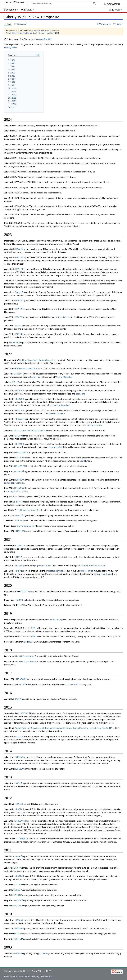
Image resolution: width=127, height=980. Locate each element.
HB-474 (20, 679)
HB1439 (18, 458)
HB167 (17, 300)
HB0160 (18, 920)
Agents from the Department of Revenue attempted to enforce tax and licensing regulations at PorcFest (62, 728)
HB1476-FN (20, 466)
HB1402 (17, 821)
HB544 (17, 895)
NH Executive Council (23, 368)
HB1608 (18, 488)
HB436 (17, 953)
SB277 (16, 502)
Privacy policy (10, 976)
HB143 (18, 900)
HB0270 (23, 713)
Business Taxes (86, 571)
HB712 (24, 592)
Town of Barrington (25, 526)
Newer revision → (48, 33)
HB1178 (18, 391)
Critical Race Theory (103, 574)
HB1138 (18, 757)
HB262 (17, 890)
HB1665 (18, 934)
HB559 (18, 600)
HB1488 (18, 480)
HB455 (53, 620)
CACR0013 (21, 839)
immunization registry (14, 483)
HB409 (18, 249)
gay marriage (44, 953)
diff (8, 33)
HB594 (17, 309)
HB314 (17, 436)
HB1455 (16, 374)
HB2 (16, 326)
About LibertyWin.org (29, 976)
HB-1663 (18, 444)
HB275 (18, 257)
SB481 (16, 699)
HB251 (17, 334)
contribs (49, 30)
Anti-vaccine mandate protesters (28, 430)
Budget (18, 292)
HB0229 (17, 906)
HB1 (30, 642)
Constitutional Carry (77, 684)
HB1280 (20, 531)
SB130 (18, 565)
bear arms (80, 394)
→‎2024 (56, 30)
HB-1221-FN (20, 452)
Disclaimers (46, 976)
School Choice (64, 317)
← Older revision (17, 33)
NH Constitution (26, 656)
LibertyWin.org (14, 2)
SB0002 (16, 856)
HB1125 (18, 769)
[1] (20, 605)
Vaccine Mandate (62, 405)
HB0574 (18, 809)
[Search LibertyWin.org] (64, 3)
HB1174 (16, 382)
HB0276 (18, 876)
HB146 (18, 804)
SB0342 (18, 928)
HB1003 (18, 471)
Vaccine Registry (94, 425)
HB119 (18, 269)
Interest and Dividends (56, 571)
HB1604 (18, 410)
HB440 (17, 521)
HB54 (15, 342)
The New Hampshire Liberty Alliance (35, 360)
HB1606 (18, 419)
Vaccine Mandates (64, 377)
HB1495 (18, 399)
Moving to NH (11, 47)
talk (43, 30)
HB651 (17, 885)
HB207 (18, 515)
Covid (33, 377)
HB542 (20, 546)
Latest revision (30, 33)
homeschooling (56, 447)
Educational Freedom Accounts (92, 565)
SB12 (21, 684)
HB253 (17, 783)
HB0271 (18, 736)
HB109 (16, 868)
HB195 (17, 557)
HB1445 (17, 939)
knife (42, 895)
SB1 (31, 636)
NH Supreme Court (28, 510)
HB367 (17, 317)
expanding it (44, 39)
